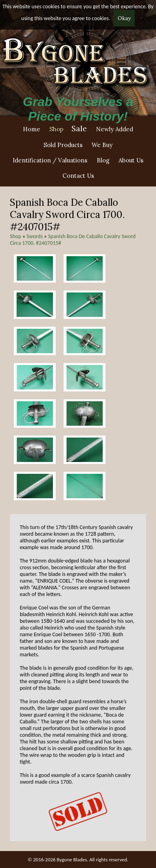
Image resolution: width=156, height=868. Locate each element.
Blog (103, 160)
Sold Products (63, 145)
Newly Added (115, 129)
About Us (131, 160)
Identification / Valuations (50, 160)
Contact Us (78, 176)
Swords (35, 236)
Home (32, 129)
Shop (56, 129)
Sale (79, 128)
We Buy (102, 145)
